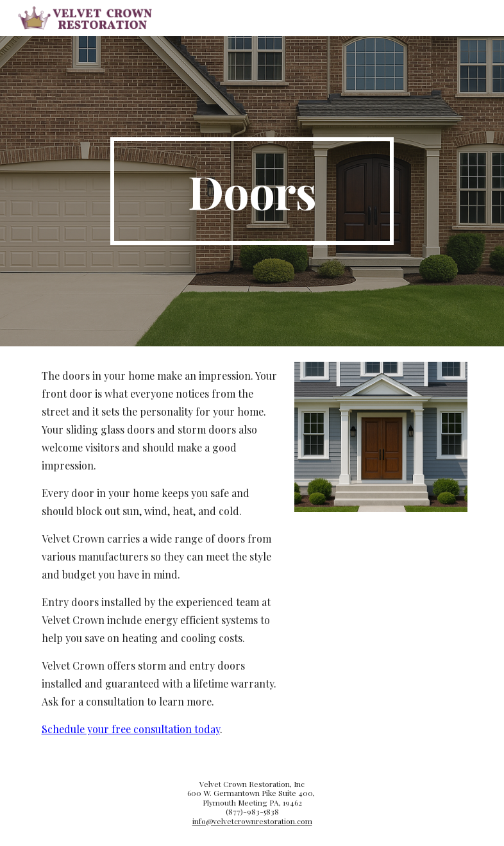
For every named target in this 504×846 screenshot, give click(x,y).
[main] (252, 191)
